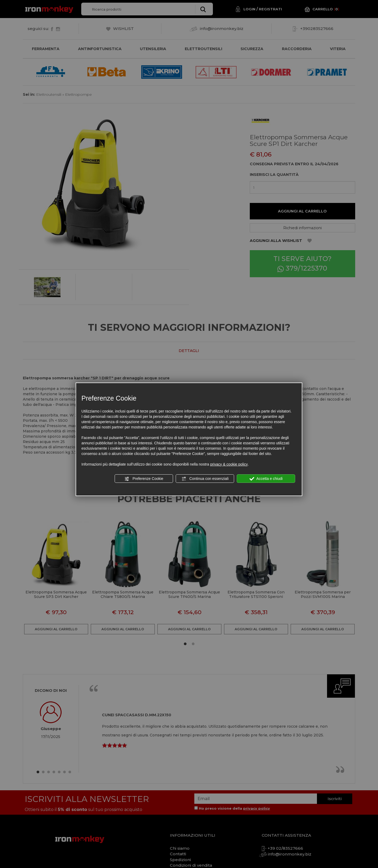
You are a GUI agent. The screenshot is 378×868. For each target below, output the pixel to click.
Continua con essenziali (205, 479)
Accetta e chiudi (266, 479)
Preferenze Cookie (144, 479)
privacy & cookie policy (229, 464)
